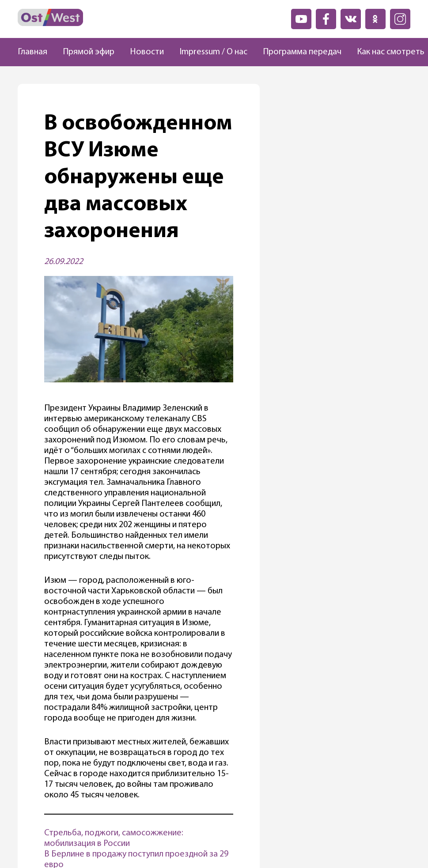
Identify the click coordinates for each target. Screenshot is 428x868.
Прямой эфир (89, 52)
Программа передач (302, 52)
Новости (147, 52)
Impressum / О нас (213, 52)
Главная (32, 52)
